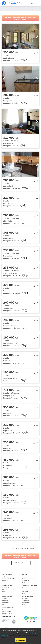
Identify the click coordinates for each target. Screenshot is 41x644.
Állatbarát (4, 610)
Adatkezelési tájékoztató (8, 579)
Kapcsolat (25, 577)
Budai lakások (26, 599)
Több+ (24, 582)
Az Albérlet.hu (26, 581)
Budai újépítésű (26, 603)
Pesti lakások (5, 599)
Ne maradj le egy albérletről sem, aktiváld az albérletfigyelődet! (21, 18)
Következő (25, 548)
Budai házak (25, 601)
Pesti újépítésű (5, 603)
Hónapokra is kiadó (7, 613)
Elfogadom (20, 640)
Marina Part (25, 592)
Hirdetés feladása (6, 588)
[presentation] (4, 36)
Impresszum (5, 581)
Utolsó (32, 548)
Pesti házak (5, 601)
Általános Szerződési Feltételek (10, 577)
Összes (24, 588)
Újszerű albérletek (6, 612)
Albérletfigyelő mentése (21, 563)
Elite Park (25, 590)
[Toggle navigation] (36, 3)
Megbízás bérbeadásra (28, 579)
